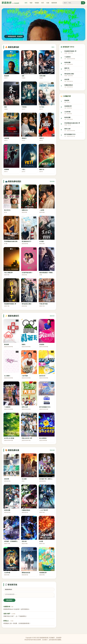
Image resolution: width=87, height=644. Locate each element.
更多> (53, 47)
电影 (31, 3)
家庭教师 (10, 3)
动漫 (48, 3)
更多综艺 (52, 316)
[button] (41, 39)
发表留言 (9, 601)
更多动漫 (52, 450)
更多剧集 (52, 181)
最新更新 (54, 3)
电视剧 (37, 3)
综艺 (43, 3)
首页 (26, 3)
